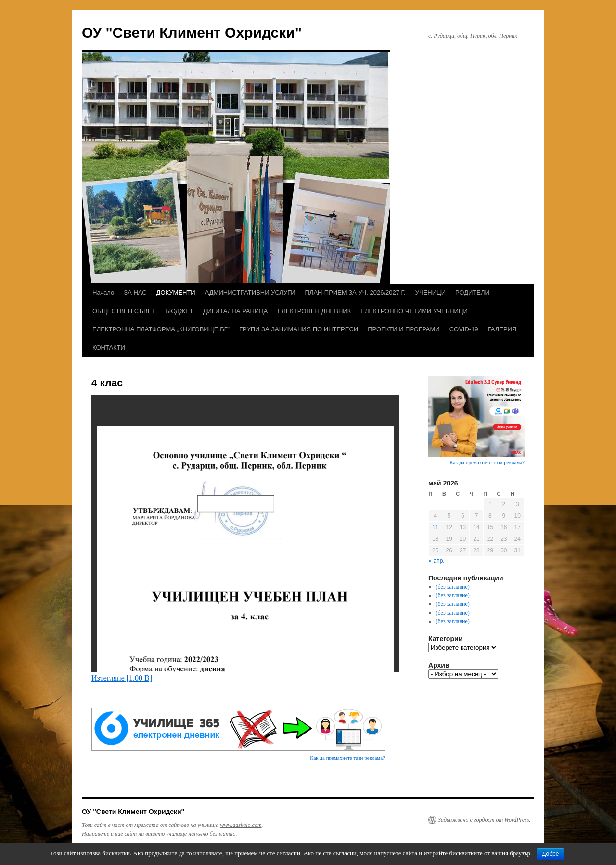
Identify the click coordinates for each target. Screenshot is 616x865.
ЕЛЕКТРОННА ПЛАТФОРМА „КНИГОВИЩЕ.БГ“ (161, 329)
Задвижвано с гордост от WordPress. (484, 820)
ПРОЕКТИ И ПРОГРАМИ (404, 329)
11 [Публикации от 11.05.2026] (435, 527)
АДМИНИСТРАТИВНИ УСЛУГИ (250, 293)
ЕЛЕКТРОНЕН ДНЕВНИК (314, 311)
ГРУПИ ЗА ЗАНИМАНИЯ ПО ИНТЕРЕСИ (299, 329)
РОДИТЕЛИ (472, 293)
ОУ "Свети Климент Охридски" (192, 33)
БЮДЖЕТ (179, 311)
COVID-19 (464, 329)
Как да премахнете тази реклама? (347, 758)
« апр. (437, 561)
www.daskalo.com (241, 825)
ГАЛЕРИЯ (502, 329)
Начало (103, 293)
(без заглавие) (453, 587)
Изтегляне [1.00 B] (122, 678)
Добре (550, 854)
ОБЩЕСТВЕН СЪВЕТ (124, 311)
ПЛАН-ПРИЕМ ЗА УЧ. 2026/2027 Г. (355, 293)
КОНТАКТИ (109, 347)
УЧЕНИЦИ (430, 293)
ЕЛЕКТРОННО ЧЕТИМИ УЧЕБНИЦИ (414, 311)
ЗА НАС (135, 293)
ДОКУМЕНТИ (176, 293)
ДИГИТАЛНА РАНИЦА (236, 311)
